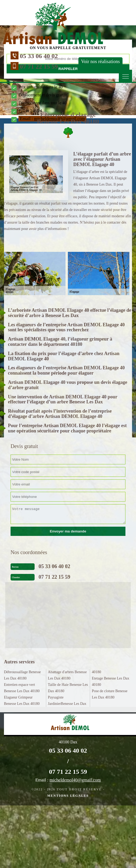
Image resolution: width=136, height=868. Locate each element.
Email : (68, 780)
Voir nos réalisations (100, 62)
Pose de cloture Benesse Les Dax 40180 (110, 694)
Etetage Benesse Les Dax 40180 (111, 681)
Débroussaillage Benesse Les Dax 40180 (22, 675)
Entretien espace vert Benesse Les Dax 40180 (22, 688)
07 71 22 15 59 (39, 67)
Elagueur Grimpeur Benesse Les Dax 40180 (22, 700)
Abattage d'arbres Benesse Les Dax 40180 (67, 675)
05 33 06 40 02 (39, 56)
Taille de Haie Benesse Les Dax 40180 (68, 688)
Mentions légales (68, 796)
